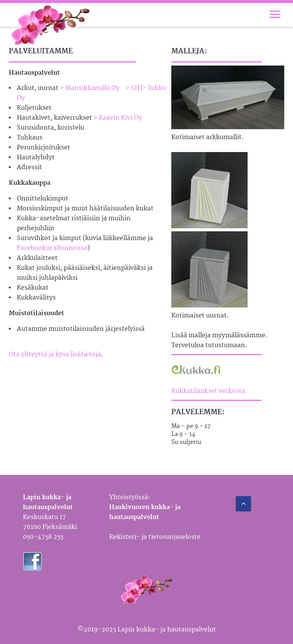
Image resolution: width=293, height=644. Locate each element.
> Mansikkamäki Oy (90, 88)
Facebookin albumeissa (52, 248)
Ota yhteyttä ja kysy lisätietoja (55, 354)
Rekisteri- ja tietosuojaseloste (155, 537)
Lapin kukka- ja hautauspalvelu (51, 25)
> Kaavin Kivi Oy (118, 118)
